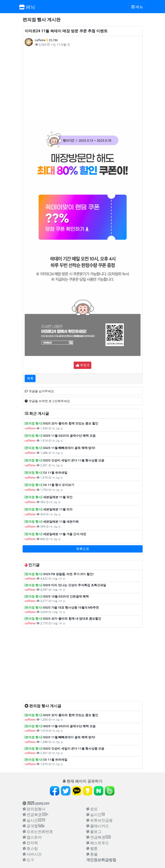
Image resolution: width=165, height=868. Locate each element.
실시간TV (96, 814)
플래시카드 (98, 826)
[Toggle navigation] (137, 7)
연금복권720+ (36, 814)
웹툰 (92, 848)
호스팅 (30, 848)
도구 (28, 860)
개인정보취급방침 (101, 860)
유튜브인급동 (100, 820)
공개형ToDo (34, 826)
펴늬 (27, 7)
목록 (30, 378)
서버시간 (32, 854)
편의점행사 (34, 809)
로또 (92, 809)
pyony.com (42, 803)
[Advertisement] (83, 84)
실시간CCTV (34, 820)
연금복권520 (99, 837)
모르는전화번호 (38, 831)
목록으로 (83, 549)
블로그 (94, 831)
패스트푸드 (98, 843)
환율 (92, 854)
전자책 (30, 843)
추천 (82, 365)
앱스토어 (32, 837)
